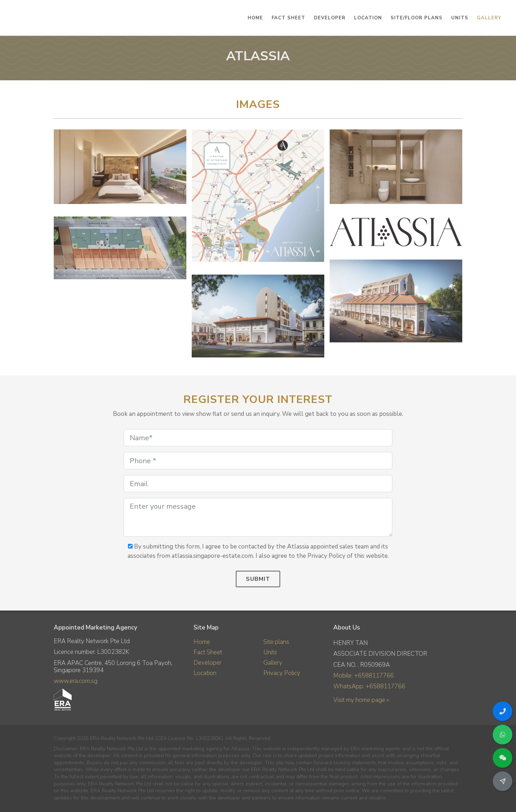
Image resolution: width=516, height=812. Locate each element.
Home (202, 642)
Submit (258, 579)
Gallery (273, 663)
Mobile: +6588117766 (364, 676)
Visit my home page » (361, 700)
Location (205, 673)
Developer (207, 663)
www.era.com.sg (76, 681)
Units (270, 652)
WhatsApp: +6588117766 (369, 686)
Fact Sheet (208, 652)
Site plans (276, 642)
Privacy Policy (282, 673)
